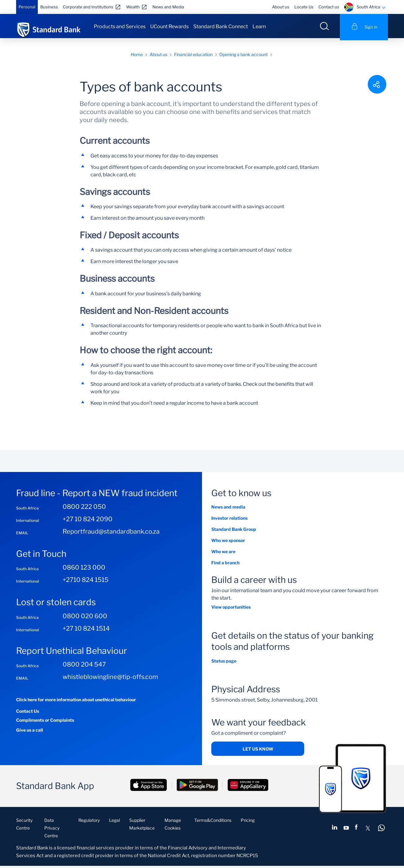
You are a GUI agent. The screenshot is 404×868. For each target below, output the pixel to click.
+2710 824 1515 (86, 582)
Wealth (133, 7)
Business (49, 7)
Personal (27, 7)
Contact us (329, 7)
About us (281, 7)
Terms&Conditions (213, 822)
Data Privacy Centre (52, 830)
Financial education (193, 57)
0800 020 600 (85, 618)
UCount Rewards (169, 26)
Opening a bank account (244, 57)
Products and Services (120, 26)
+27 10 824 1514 (86, 631)
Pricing (248, 822)
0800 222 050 (84, 509)
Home (137, 57)
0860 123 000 (84, 570)
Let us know (258, 751)
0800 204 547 (84, 667)
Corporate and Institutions (88, 7)
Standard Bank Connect (221, 26)
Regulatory (89, 822)
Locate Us (304, 7)
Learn (259, 26)
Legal (114, 822)
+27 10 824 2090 (88, 521)
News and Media (168, 7)
